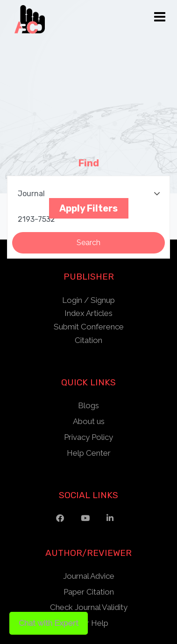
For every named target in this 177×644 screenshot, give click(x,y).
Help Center (89, 453)
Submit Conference (89, 327)
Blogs (88, 405)
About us (89, 421)
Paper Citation (89, 592)
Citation (88, 340)
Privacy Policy (88, 437)
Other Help (88, 623)
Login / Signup (88, 300)
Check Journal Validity (89, 607)
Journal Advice (89, 576)
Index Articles (88, 313)
